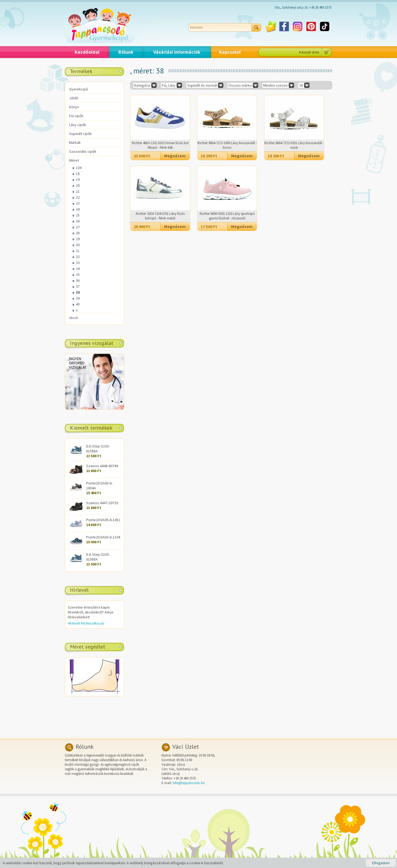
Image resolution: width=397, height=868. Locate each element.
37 (78, 286)
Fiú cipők (76, 116)
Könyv (74, 107)
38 (78, 292)
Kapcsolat (230, 52)
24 (78, 209)
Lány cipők (78, 125)
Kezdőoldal (87, 52)
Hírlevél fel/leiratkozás (86, 623)
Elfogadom (381, 863)
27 (78, 227)
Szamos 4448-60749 (102, 466)
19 (78, 179)
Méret (74, 160)
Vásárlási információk (177, 52)
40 (78, 304)
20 (78, 185)
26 (78, 221)
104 (79, 168)
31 (78, 251)
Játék (74, 98)
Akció (74, 318)
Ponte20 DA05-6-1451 (103, 520)
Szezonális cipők (83, 151)
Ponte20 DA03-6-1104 (103, 537)
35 (78, 274)
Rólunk (126, 52)
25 (78, 215)
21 (78, 191)
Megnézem (175, 156)
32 (78, 257)
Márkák (75, 143)
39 (78, 298)
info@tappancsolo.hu (189, 783)
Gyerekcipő (79, 89)
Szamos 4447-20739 (102, 503)
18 (78, 174)
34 (78, 269)
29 (78, 239)
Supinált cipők (80, 134)
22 (78, 197)
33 (78, 263)
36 (78, 280)
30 (78, 245)
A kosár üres (309, 52)
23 (78, 203)
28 (78, 233)
